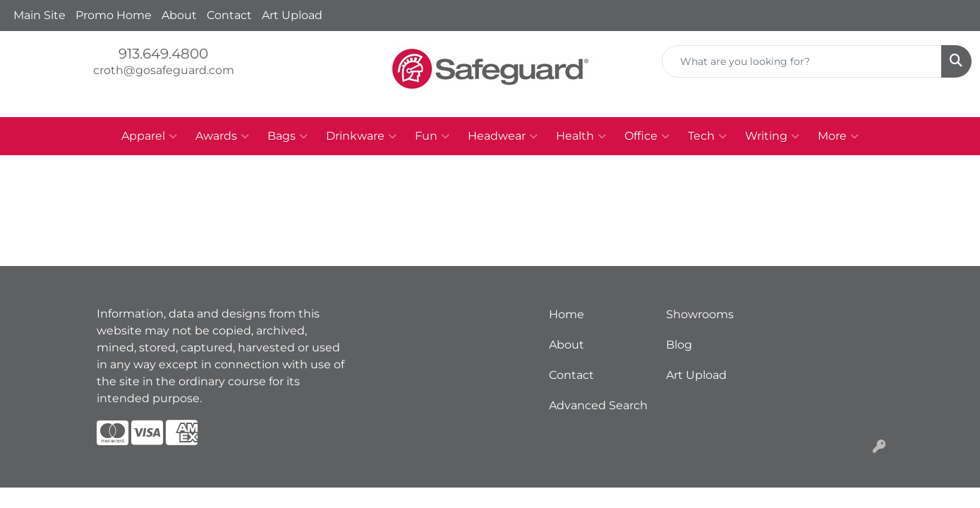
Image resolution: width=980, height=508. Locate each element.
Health (581, 136)
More (838, 136)
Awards (222, 136)
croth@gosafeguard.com (164, 70)
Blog (679, 345)
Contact (229, 15)
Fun (432, 136)
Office (647, 136)
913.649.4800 (163, 54)
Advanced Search (598, 405)
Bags (288, 136)
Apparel (149, 136)
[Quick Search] (802, 61)
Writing (772, 136)
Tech (707, 136)
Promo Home (114, 15)
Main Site (40, 15)
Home (567, 314)
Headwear (503, 136)
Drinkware (361, 136)
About (179, 15)
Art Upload (292, 15)
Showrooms (700, 314)
